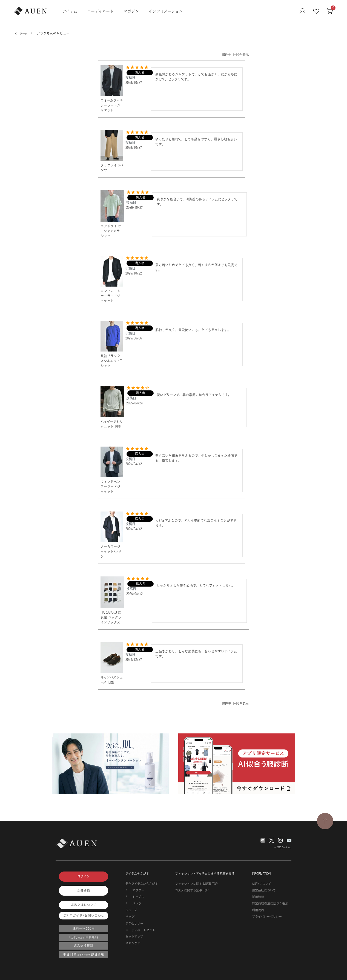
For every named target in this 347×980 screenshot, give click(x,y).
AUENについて (262, 884)
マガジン (131, 11)
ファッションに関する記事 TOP (196, 884)
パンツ (137, 904)
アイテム (70, 11)
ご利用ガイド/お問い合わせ (84, 916)
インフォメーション (166, 11)
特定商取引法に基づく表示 (270, 904)
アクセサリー (134, 924)
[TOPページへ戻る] (325, 821)
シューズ (131, 910)
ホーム (21, 34)
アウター (138, 890)
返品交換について (84, 905)
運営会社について (264, 890)
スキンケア (133, 943)
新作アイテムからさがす (142, 884)
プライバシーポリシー (267, 917)
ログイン (84, 876)
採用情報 (258, 897)
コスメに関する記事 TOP (192, 890)
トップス (138, 897)
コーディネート (100, 11)
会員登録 (84, 891)
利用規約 (258, 910)
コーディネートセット (140, 930)
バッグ (130, 917)
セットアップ (134, 937)
